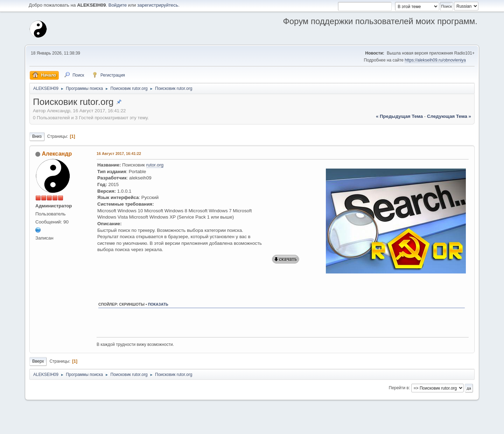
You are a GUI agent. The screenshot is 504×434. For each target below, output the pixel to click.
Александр (57, 154)
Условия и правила (442, 427)
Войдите (118, 5)
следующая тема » (449, 116)
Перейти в (399, 388)
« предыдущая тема (399, 116)
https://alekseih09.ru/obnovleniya (435, 60)
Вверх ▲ (469, 427)
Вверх (38, 361)
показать (158, 304)
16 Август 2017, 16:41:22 (119, 154)
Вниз (37, 136)
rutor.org (155, 165)
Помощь (414, 427)
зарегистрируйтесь (158, 5)
